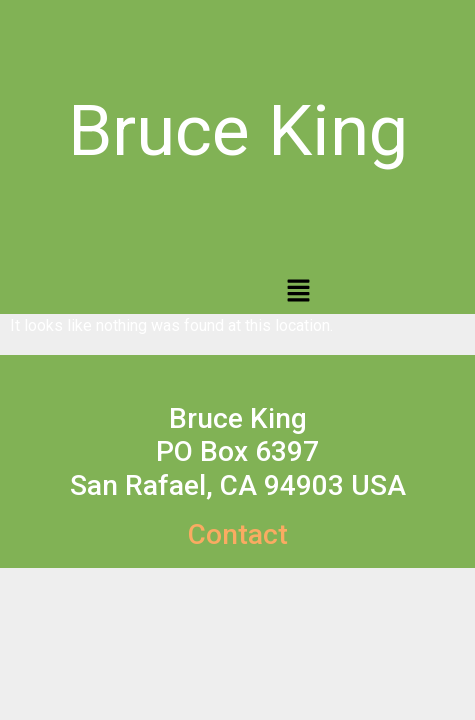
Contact (238, 534)
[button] (298, 292)
